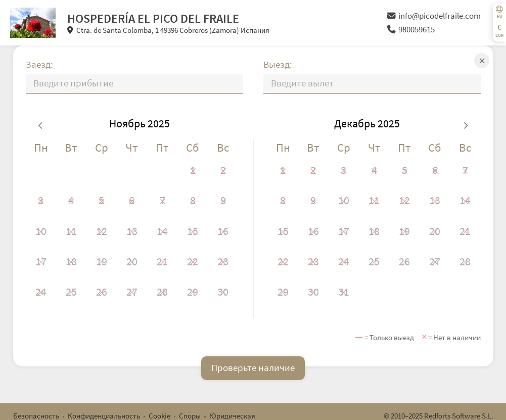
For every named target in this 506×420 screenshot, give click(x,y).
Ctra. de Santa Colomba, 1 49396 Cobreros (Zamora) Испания (169, 30)
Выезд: (278, 64)
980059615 (411, 30)
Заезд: (39, 64)
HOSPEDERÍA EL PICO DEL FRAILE (153, 18)
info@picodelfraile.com (434, 16)
